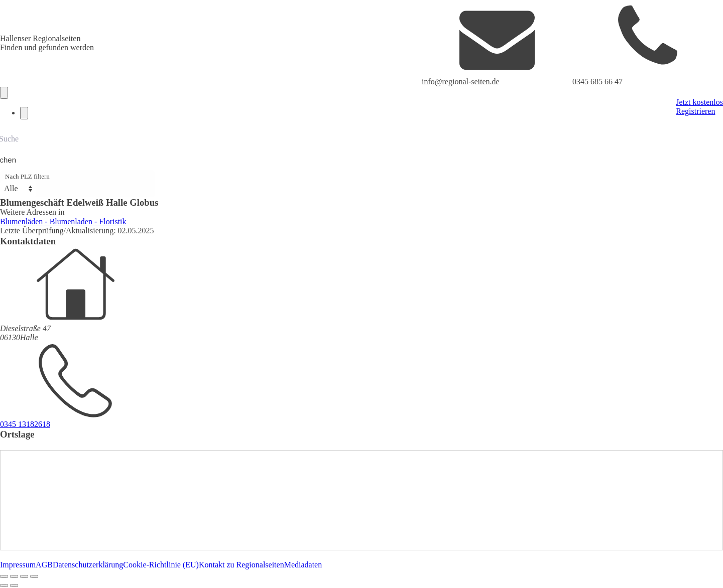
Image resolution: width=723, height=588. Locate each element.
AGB (44, 565)
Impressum (18, 565)
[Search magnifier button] (11, 160)
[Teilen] (24, 576)
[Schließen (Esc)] (34, 576)
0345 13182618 (25, 424)
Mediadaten (303, 565)
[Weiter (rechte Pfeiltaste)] (14, 585)
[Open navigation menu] (4, 93)
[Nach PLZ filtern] (18, 189)
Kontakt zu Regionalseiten (242, 565)
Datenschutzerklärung (88, 565)
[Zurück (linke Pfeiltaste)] (4, 585)
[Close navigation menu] (24, 113)
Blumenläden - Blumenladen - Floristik (63, 222)
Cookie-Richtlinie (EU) (161, 565)
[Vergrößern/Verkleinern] (4, 576)
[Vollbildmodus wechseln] (14, 576)
